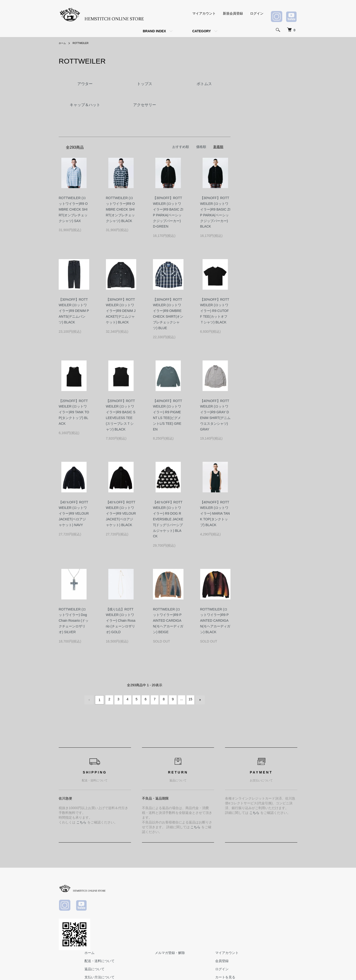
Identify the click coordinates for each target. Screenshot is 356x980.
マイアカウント (204, 13)
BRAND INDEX (154, 31)
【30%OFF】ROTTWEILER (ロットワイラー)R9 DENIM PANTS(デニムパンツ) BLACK (74, 311)
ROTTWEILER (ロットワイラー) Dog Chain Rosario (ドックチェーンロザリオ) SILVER (74, 621)
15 (190, 699)
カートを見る (284, 910)
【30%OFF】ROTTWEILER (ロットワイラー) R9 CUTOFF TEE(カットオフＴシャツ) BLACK (215, 311)
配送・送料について (176, 894)
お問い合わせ (284, 918)
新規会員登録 (233, 13)
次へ (199, 699)
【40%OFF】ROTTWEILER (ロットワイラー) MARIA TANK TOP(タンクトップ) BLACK (215, 514)
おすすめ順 (181, 147)
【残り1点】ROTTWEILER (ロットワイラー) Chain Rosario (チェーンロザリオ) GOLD (121, 621)
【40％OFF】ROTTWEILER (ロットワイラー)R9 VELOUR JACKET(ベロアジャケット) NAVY (74, 514)
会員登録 (281, 894)
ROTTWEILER (83, 43)
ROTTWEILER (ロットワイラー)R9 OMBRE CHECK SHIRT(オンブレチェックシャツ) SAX (73, 209)
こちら (81, 821)
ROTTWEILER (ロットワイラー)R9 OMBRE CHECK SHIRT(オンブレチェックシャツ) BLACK (120, 209)
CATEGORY (202, 31)
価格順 (201, 147)
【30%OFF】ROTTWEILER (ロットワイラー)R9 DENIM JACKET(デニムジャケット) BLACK (121, 311)
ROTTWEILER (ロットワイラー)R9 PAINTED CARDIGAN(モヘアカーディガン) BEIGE (168, 621)
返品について (171, 902)
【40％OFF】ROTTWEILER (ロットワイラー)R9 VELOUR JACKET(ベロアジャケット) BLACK (121, 514)
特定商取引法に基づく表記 (181, 918)
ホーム (63, 43)
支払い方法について (176, 910)
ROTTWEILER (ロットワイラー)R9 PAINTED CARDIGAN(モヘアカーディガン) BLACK (215, 621)
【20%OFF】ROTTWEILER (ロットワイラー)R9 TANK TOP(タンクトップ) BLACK (74, 412)
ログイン (257, 13)
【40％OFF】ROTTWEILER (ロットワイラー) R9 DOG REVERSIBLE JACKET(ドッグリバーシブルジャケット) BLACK (168, 519)
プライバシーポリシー (178, 926)
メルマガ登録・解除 (237, 886)
